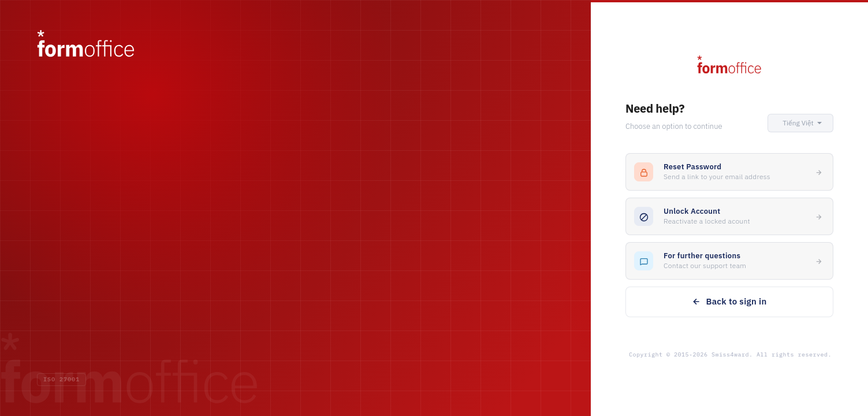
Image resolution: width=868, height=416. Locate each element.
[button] (800, 123)
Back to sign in (729, 301)
